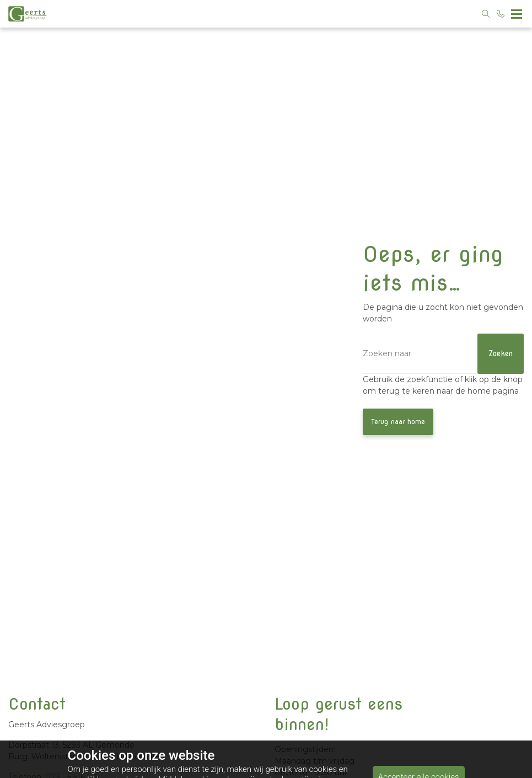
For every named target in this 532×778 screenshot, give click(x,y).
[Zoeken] (443, 354)
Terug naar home (398, 422)
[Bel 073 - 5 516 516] (501, 14)
